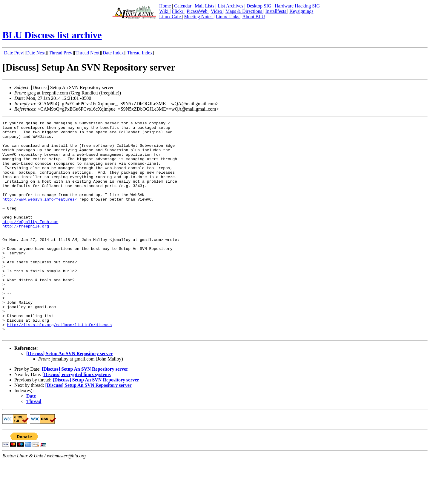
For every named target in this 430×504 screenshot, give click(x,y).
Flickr (178, 11)
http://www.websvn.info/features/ (40, 215)
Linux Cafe (171, 17)
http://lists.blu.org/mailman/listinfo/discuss (60, 366)
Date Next (36, 53)
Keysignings (301, 11)
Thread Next (87, 53)
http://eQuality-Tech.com (30, 242)
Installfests (276, 11)
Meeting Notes (199, 17)
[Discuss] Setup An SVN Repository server (69, 397)
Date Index (113, 53)
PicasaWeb (198, 11)
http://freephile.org (26, 248)
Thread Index (140, 53)
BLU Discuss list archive (52, 35)
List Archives (231, 6)
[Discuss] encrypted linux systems (77, 417)
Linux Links (228, 17)
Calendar (183, 6)
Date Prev (13, 53)
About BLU (254, 17)
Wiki (164, 11)
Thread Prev (60, 53)
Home (166, 6)
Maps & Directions (244, 11)
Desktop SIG (260, 6)
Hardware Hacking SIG (297, 6)
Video (217, 11)
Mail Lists (205, 6)
